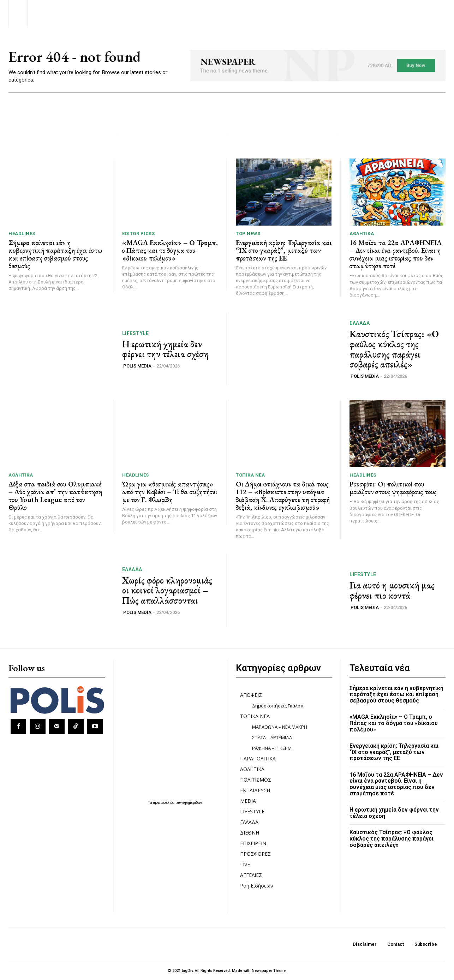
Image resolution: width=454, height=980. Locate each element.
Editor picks (138, 234)
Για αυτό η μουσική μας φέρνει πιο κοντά (392, 590)
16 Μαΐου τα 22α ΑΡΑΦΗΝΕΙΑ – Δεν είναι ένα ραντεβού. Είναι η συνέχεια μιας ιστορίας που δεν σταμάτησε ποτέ (396, 254)
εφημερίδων (193, 803)
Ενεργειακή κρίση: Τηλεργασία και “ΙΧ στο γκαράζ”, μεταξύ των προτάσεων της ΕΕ (284, 250)
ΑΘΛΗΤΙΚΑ (362, 234)
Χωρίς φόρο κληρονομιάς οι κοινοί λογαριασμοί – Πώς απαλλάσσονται (167, 590)
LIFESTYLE (136, 333)
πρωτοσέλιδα (164, 803)
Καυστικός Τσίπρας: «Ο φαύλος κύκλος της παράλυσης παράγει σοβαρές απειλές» (394, 349)
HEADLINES (22, 234)
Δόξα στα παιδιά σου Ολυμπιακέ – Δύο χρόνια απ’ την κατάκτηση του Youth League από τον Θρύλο (55, 496)
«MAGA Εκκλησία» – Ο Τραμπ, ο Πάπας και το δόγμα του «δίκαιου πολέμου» (170, 250)
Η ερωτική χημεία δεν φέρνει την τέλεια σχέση (165, 349)
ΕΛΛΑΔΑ (360, 323)
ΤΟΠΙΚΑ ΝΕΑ (250, 475)
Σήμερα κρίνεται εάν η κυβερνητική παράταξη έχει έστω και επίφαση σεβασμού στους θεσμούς (55, 254)
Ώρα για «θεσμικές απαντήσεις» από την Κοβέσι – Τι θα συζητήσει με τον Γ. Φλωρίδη (170, 492)
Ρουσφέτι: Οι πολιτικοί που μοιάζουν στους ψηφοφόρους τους (393, 488)
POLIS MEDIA (137, 366)
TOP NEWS (248, 234)
